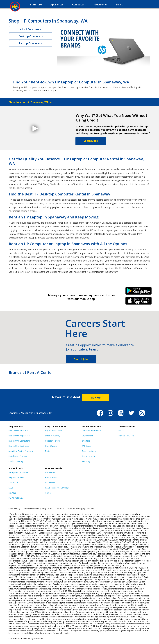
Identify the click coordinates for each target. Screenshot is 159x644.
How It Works (51, 446)
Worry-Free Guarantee (18, 472)
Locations (14, 413)
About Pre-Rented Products (21, 451)
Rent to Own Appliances (19, 436)
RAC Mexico (50, 483)
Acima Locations (89, 456)
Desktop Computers (31, 36)
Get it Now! (50, 472)
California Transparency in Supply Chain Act (75, 508)
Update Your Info (53, 441)
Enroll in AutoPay (53, 436)
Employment (87, 436)
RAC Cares (86, 446)
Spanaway (41, 413)
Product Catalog (16, 461)
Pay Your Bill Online (54, 431)
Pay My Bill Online (16, 498)
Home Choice (51, 478)
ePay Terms (47, 508)
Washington (27, 413)
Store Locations (89, 451)
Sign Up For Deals (126, 436)
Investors (86, 441)
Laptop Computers (31, 43)
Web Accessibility (31, 508)
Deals (121, 431)
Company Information (92, 431)
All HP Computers (31, 29)
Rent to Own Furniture (18, 431)
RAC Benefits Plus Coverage (57, 488)
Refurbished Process (18, 456)
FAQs (48, 451)
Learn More (91, 141)
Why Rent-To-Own (16, 478)
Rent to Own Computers (19, 441)
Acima (48, 493)
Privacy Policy (14, 508)
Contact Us (13, 483)
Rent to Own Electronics (19, 446)
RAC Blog (86, 461)
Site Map (12, 493)
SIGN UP (96, 398)
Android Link (139, 292)
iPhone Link (139, 302)
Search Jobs (81, 359)
